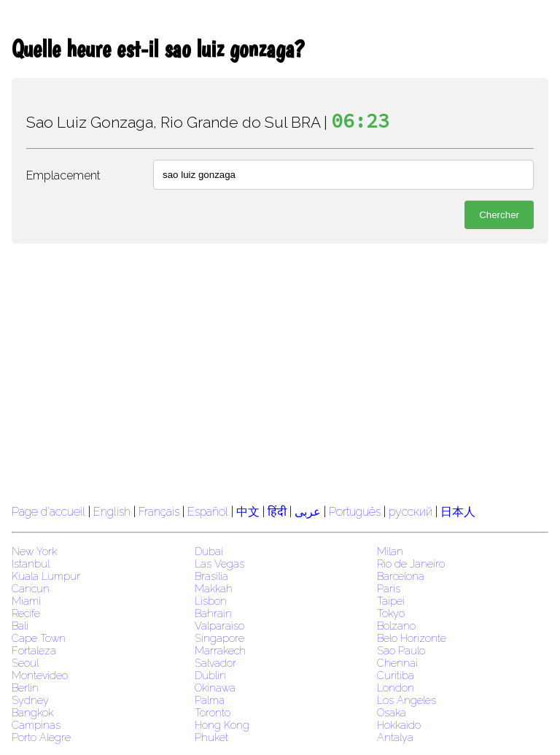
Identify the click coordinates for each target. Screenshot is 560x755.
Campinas (36, 725)
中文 (248, 512)
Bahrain (213, 613)
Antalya (395, 737)
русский (411, 512)
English (112, 512)
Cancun (31, 588)
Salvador (215, 663)
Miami (26, 601)
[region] (280, 372)
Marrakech (220, 650)
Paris (389, 588)
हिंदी (277, 512)
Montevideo (40, 675)
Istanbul (31, 564)
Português (355, 512)
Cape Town (39, 638)
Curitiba (396, 675)
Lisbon (211, 601)
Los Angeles (407, 700)
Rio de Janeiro (411, 564)
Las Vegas (219, 564)
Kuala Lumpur (46, 576)
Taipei (391, 601)
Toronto (213, 712)
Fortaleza (34, 650)
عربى (308, 512)
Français (159, 512)
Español (209, 512)
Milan (390, 551)
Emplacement (63, 175)
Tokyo (391, 613)
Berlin (25, 688)
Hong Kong (222, 725)
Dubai (209, 551)
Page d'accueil (48, 512)
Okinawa (215, 688)
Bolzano (396, 626)
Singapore (219, 638)
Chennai (397, 663)
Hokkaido (399, 725)
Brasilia (211, 576)
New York (34, 551)
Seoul (25, 663)
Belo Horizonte (412, 638)
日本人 (458, 512)
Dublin (210, 675)
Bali (20, 626)
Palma (210, 700)
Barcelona (401, 576)
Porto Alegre (41, 737)
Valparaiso (219, 626)
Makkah (214, 588)
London (396, 688)
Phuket (211, 737)
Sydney (30, 700)
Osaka (392, 712)
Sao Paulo (401, 650)
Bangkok (32, 712)
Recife (26, 613)
